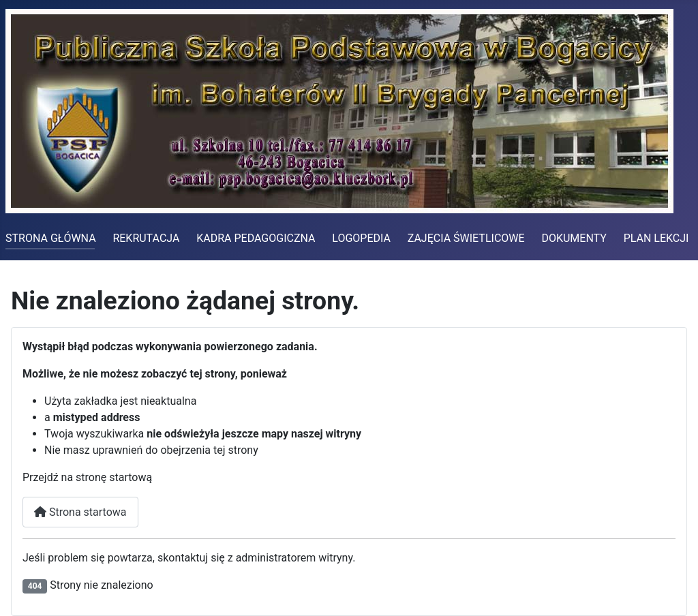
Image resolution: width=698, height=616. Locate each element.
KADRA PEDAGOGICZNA (256, 238)
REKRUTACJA (146, 238)
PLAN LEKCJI (656, 238)
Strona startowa (80, 512)
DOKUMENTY (574, 238)
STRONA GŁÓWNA (51, 238)
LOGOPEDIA (361, 238)
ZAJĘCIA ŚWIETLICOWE (466, 238)
